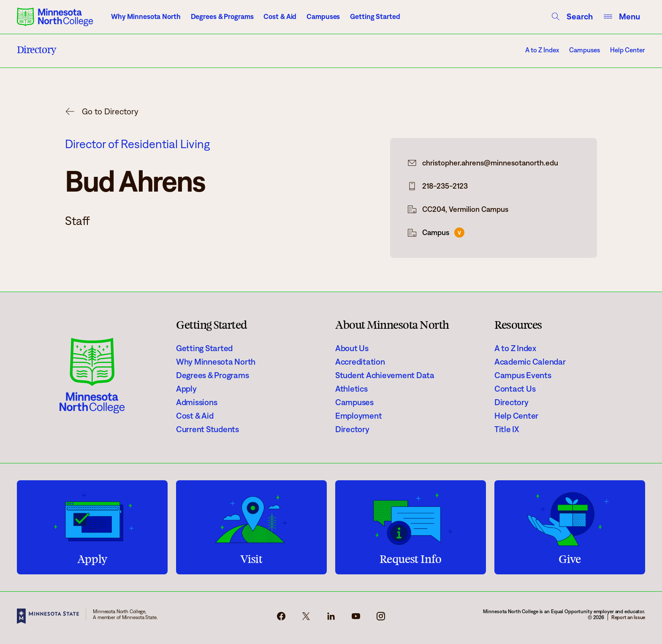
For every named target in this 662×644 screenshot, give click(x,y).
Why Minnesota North (146, 16)
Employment (358, 416)
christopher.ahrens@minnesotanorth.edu (490, 163)
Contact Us (515, 389)
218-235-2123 (445, 186)
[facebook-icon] (281, 619)
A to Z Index (542, 50)
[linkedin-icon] (331, 619)
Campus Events (523, 375)
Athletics (351, 389)
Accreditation (360, 362)
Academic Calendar (530, 362)
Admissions (197, 402)
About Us (352, 348)
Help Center (628, 50)
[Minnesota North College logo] (55, 17)
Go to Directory (110, 111)
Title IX (507, 429)
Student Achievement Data (385, 375)
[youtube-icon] (356, 619)
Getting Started (375, 16)
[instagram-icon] (381, 619)
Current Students (208, 429)
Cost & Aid (280, 16)
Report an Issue (628, 617)
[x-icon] (306, 619)
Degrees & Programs (222, 16)
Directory (352, 429)
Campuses (323, 16)
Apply (186, 389)
